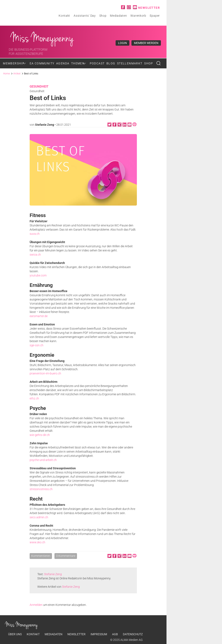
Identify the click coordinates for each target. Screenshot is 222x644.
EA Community (42, 63)
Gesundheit (39, 87)
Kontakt (64, 16)
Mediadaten (118, 16)
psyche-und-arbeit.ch (43, 460)
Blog (111, 63)
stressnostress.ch (41, 489)
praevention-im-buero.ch (45, 373)
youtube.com (38, 275)
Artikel (17, 74)
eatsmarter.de (39, 316)
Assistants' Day (85, 16)
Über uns (15, 634)
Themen (78, 63)
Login (122, 43)
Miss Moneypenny (42, 38)
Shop (103, 16)
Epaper (155, 16)
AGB (115, 634)
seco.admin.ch (39, 517)
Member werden (146, 43)
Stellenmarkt (130, 63)
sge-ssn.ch (37, 345)
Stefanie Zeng (45, 125)
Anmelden (36, 605)
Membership (14, 63)
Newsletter (149, 8)
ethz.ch (34, 398)
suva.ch (35, 234)
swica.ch (35, 255)
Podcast (97, 63)
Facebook (123, 7)
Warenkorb (138, 16)
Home (6, 74)
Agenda (63, 63)
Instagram (129, 7)
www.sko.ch (37, 542)
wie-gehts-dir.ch (40, 435)
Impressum (99, 634)
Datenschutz (133, 634)
